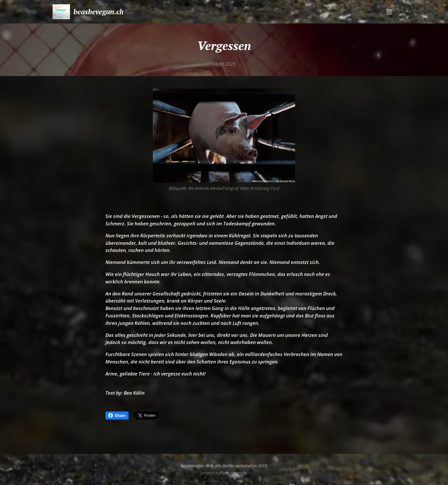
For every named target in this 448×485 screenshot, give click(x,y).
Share (117, 416)
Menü (389, 12)
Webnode (239, 473)
